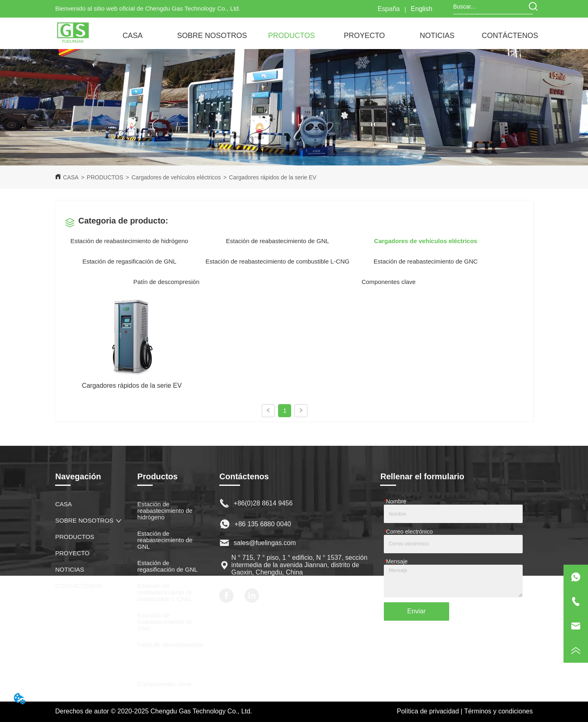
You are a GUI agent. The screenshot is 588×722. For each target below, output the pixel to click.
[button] (212, 36)
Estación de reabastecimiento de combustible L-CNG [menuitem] (277, 261)
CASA (71, 177)
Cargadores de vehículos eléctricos (176, 177)
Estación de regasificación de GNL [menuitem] (129, 261)
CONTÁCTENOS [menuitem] (510, 36)
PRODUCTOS (105, 177)
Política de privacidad (428, 711)
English (421, 9)
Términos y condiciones (499, 711)
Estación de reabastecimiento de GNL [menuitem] (277, 241)
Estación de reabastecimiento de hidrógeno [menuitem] (129, 241)
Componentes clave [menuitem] (389, 282)
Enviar (416, 611)
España (389, 9)
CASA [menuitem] (133, 36)
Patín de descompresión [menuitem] (167, 282)
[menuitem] (212, 36)
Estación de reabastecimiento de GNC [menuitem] (426, 261)
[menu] (321, 36)
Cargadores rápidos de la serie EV (273, 177)
